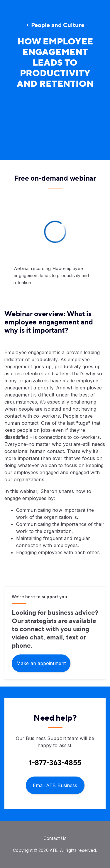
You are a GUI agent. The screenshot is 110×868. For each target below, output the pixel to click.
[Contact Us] (55, 839)
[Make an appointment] (41, 663)
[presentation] (55, 125)
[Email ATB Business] (55, 785)
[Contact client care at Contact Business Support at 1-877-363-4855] (55, 763)
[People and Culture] (55, 25)
